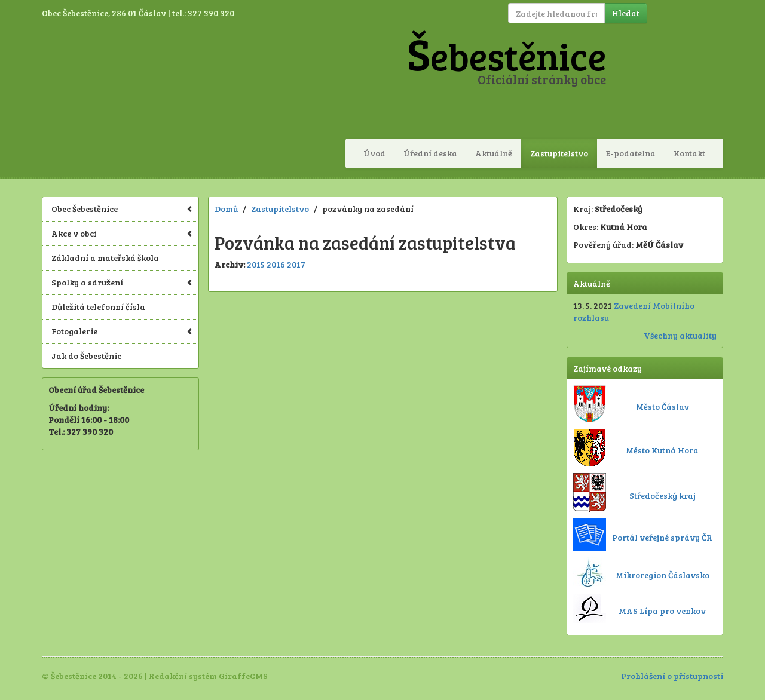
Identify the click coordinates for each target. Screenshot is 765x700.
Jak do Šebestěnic (86, 356)
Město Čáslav (663, 406)
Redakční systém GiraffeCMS (208, 676)
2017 (296, 264)
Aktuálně (494, 153)
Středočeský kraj (663, 495)
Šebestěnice (507, 56)
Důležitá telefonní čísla (98, 307)
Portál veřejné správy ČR (662, 537)
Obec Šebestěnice (122, 209)
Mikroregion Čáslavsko (663, 575)
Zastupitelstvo (559, 153)
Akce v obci (122, 233)
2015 (256, 264)
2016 (276, 264)
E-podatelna (631, 153)
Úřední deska (430, 153)
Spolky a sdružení (122, 282)
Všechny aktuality (680, 335)
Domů (226, 209)
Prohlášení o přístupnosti (672, 676)
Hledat (626, 13)
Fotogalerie (122, 331)
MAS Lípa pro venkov (662, 611)
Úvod (374, 153)
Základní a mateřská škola (105, 258)
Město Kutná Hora (662, 450)
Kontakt (689, 153)
